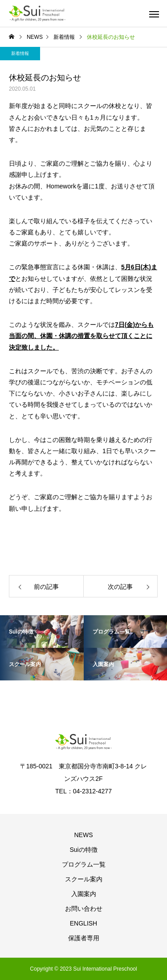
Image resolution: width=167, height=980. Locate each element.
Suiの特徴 (83, 850)
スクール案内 (84, 879)
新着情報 (20, 53)
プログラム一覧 (84, 864)
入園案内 (84, 894)
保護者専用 (84, 938)
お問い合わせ (84, 909)
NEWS (84, 835)
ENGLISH (83, 923)
